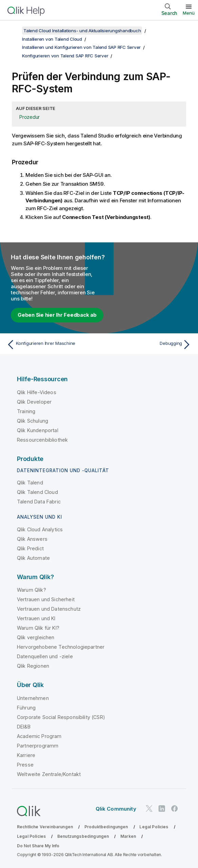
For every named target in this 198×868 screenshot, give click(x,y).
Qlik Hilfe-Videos (37, 392)
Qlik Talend (30, 483)
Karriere (26, 755)
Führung (26, 708)
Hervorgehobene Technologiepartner (61, 647)
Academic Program (39, 736)
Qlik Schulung (33, 421)
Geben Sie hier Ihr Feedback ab (57, 315)
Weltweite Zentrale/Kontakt (49, 774)
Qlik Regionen (33, 666)
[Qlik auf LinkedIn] (162, 809)
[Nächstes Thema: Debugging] (147, 345)
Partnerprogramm (38, 746)
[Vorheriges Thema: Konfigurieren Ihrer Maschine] (51, 345)
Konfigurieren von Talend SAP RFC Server (65, 56)
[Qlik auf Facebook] (175, 809)
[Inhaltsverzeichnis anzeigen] (14, 31)
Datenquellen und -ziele (45, 656)
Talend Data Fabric (39, 502)
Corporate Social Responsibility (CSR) (61, 717)
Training (26, 411)
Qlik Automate (33, 558)
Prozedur (29, 117)
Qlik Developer (34, 402)
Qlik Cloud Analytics (40, 529)
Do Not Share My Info (38, 846)
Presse (25, 765)
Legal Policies (154, 827)
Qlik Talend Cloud (37, 492)
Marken (128, 836)
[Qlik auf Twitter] (149, 809)
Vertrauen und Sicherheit (46, 599)
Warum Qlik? (32, 590)
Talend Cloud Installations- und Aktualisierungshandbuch (82, 31)
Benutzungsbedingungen (83, 836)
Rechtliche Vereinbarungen (45, 827)
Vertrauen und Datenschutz (49, 609)
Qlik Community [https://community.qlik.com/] (116, 809)
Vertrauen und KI (36, 618)
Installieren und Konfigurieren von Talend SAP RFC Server (81, 47)
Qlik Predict (30, 548)
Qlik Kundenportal (38, 430)
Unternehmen (33, 698)
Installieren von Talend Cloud (52, 39)
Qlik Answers (32, 539)
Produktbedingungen (106, 827)
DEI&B (24, 727)
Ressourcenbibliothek (42, 440)
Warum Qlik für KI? (38, 628)
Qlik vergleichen (36, 637)
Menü (189, 13)
